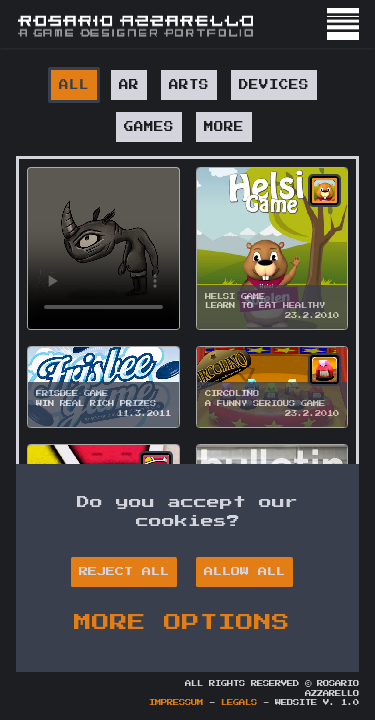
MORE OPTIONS (182, 622)
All (74, 85)
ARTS (189, 85)
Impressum (176, 703)
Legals (239, 703)
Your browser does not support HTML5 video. (103, 248)
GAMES (149, 127)
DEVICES (274, 85)
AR (129, 85)
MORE (224, 127)
